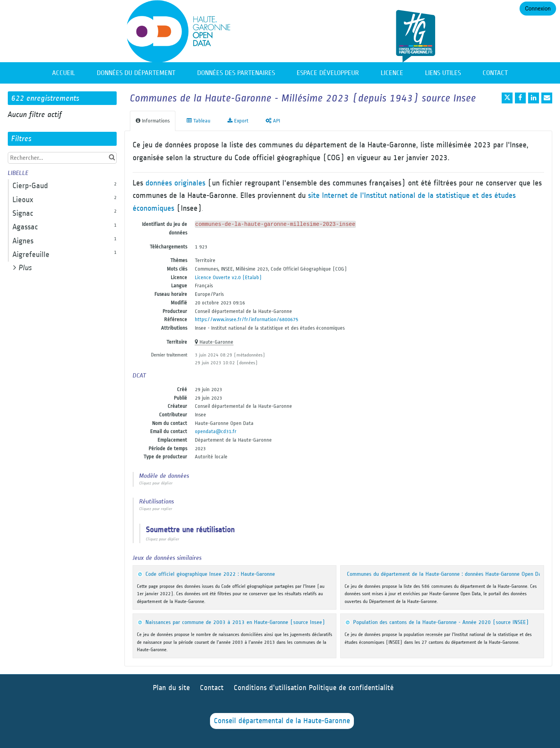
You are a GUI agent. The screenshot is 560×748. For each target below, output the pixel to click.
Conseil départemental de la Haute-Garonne (282, 721)
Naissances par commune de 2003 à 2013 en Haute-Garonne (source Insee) (235, 622)
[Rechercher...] (62, 158)
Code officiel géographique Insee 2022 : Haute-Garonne (210, 574)
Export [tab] (238, 121)
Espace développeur (328, 73)
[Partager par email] (547, 98)
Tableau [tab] (199, 121)
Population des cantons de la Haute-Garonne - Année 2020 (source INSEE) (441, 622)
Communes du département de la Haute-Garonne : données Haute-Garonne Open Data (446, 574)
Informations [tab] (153, 121)
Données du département (136, 73)
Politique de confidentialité (351, 688)
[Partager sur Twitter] (507, 98)
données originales (175, 183)
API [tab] (273, 121)
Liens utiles (443, 73)
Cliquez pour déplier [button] (156, 483)
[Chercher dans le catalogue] (112, 158)
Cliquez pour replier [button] (156, 509)
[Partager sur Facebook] (520, 98)
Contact (495, 73)
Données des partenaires (236, 73)
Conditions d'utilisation (271, 688)
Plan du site (171, 688)
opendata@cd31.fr (216, 431)
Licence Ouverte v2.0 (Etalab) (228, 277)
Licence (392, 73)
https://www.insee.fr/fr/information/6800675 (247, 319)
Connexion (538, 9)
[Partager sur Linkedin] (534, 98)
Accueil (64, 73)
